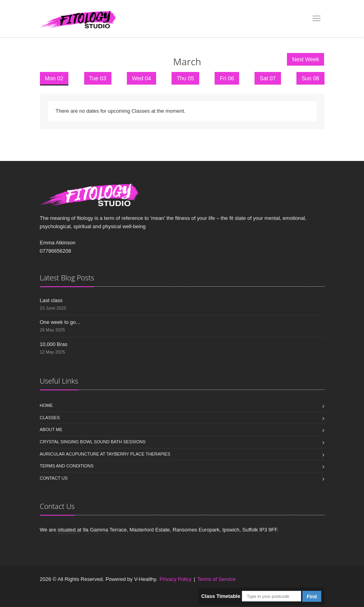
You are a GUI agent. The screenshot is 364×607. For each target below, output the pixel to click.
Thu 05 (185, 78)
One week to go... (60, 322)
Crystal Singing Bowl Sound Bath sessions (93, 442)
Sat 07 (268, 78)
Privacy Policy (176, 579)
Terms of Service (216, 579)
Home (46, 405)
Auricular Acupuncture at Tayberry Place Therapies (105, 454)
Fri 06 (227, 78)
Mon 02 (54, 78)
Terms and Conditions (67, 466)
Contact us (54, 478)
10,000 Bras (54, 344)
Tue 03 (98, 78)
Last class (51, 300)
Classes (50, 418)
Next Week (306, 59)
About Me (51, 429)
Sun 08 (310, 78)
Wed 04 (141, 78)
